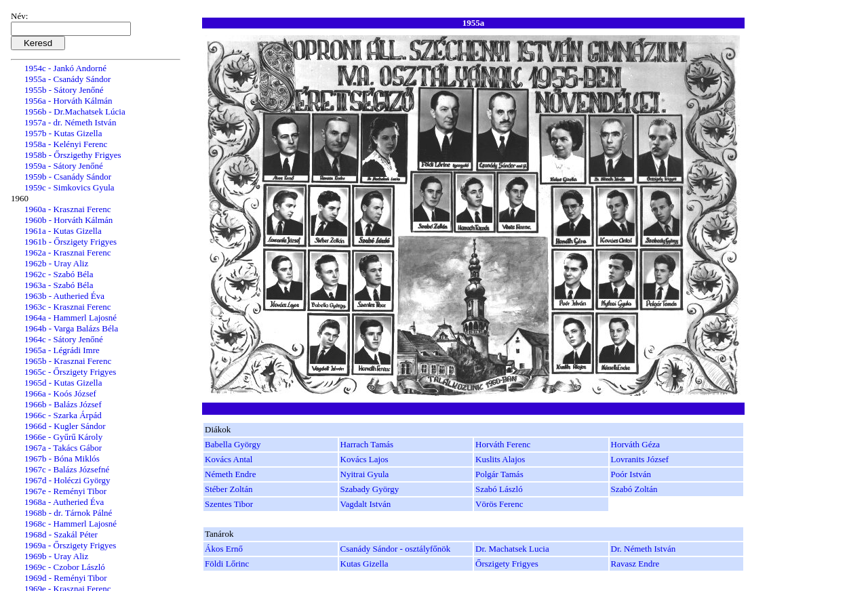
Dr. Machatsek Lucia (512, 549)
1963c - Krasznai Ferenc (67, 307)
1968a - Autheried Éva (64, 502)
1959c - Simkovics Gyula (70, 187)
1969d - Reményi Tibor (66, 578)
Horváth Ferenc (503, 444)
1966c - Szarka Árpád (63, 415)
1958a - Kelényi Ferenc (66, 144)
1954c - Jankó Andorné (65, 68)
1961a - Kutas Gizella (63, 231)
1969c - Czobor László (65, 567)
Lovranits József (640, 459)
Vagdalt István (366, 504)
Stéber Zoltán (229, 489)
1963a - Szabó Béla (59, 285)
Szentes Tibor (229, 504)
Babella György (233, 444)
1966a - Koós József (60, 393)
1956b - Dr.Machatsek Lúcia (75, 111)
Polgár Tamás (499, 474)
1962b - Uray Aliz (56, 263)
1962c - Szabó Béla (59, 274)
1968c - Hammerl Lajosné (71, 524)
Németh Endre (230, 474)
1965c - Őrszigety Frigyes (70, 372)
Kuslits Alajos (500, 459)
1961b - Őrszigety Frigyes (71, 242)
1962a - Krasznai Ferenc (67, 252)
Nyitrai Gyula (365, 474)
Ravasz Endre (635, 564)
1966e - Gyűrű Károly (63, 437)
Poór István (631, 474)
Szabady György (370, 489)
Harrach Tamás (367, 444)
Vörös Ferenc (499, 504)
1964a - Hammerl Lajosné (71, 318)
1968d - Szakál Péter (61, 534)
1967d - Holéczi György (67, 480)
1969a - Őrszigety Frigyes (70, 545)
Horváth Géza (636, 444)
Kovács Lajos (364, 459)
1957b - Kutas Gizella (63, 133)
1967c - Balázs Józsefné (67, 469)
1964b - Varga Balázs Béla (71, 328)
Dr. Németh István (644, 549)
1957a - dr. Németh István (70, 122)
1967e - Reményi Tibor (65, 491)
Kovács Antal (229, 459)
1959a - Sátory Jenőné (64, 166)
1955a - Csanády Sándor (67, 79)
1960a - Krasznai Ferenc (67, 209)
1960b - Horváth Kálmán (68, 220)
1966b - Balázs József (63, 404)
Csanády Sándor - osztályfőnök (396, 549)
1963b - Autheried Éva (64, 296)
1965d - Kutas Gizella (63, 383)
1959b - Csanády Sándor (68, 177)
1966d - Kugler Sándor (65, 426)
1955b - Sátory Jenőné (64, 90)
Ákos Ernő (224, 549)
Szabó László (499, 489)
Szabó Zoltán (634, 489)
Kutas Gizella (364, 564)
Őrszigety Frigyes (507, 564)
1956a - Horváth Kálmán (68, 101)
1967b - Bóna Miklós (62, 458)
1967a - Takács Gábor (63, 448)
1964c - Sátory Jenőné (64, 339)
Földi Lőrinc (227, 564)
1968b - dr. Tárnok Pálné (68, 513)
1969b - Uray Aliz (56, 556)
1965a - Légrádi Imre (62, 350)
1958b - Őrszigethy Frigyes (73, 155)
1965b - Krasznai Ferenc (68, 361)
